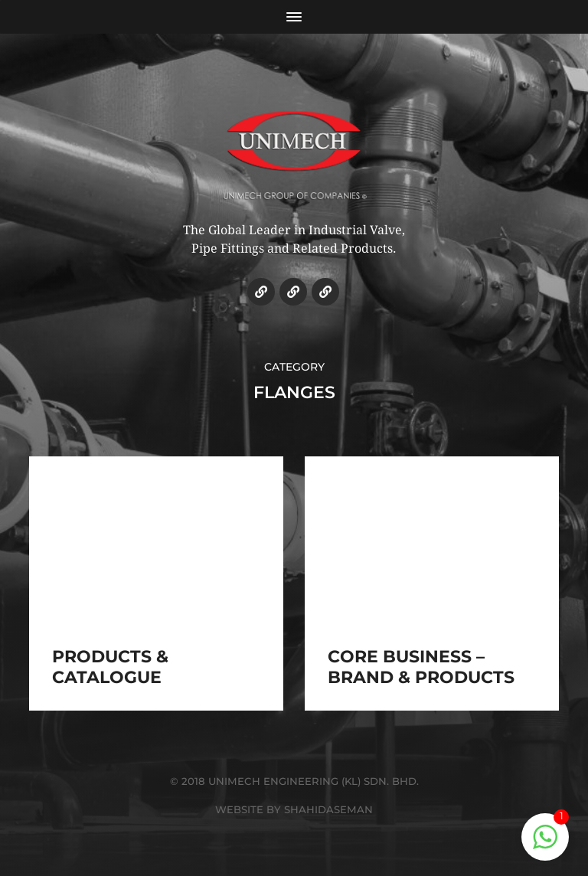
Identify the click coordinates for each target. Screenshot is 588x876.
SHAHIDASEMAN (328, 809)
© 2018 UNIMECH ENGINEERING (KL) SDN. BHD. (294, 781)
